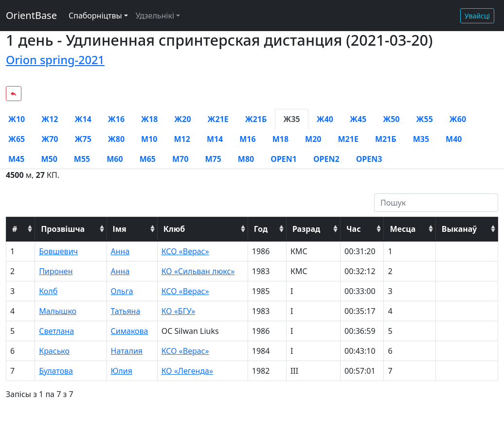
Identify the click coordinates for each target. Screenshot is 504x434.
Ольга (122, 291)
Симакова (130, 331)
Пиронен (56, 271)
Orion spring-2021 (55, 60)
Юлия (122, 371)
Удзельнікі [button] (155, 16)
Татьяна (126, 311)
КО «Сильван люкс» (198, 271)
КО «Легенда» (187, 371)
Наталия (127, 351)
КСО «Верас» (185, 251)
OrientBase (31, 15)
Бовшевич (58, 251)
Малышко (58, 311)
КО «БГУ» (179, 311)
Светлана (56, 331)
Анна (120, 251)
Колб (48, 291)
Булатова (56, 371)
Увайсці (477, 16)
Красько (54, 351)
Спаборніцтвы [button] (95, 16)
